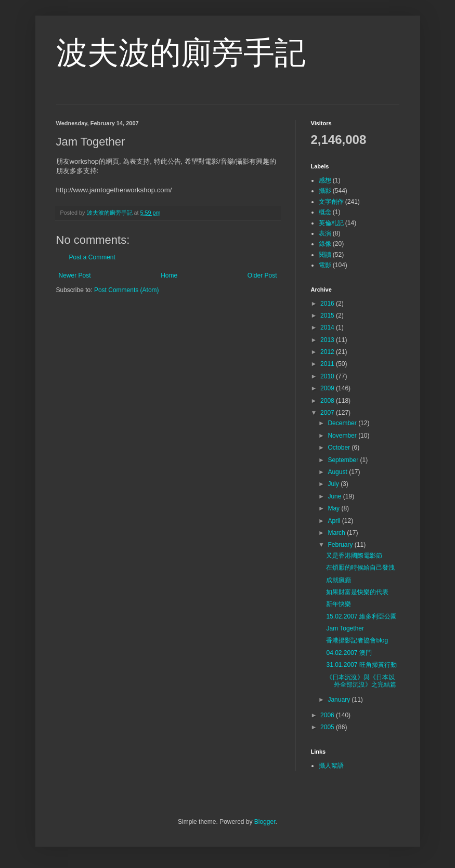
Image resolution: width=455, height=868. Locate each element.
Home (169, 275)
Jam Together (345, 628)
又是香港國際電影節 (354, 556)
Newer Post (75, 275)
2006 (328, 715)
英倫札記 (331, 223)
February (341, 545)
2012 (328, 352)
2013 (328, 340)
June (335, 496)
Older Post (262, 275)
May (334, 508)
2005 (328, 727)
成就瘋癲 (339, 580)
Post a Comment (92, 257)
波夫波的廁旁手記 (181, 53)
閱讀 (325, 255)
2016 (328, 304)
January (340, 700)
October (340, 448)
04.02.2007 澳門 (349, 653)
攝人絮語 (331, 766)
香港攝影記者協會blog (357, 640)
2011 (328, 364)
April (335, 521)
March (337, 533)
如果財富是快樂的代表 (357, 592)
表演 (325, 233)
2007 (328, 413)
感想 (325, 180)
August (338, 472)
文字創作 (331, 202)
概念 (325, 212)
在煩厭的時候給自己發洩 (360, 568)
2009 (328, 388)
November (343, 436)
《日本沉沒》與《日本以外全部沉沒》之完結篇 (361, 681)
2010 (328, 376)
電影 (325, 265)
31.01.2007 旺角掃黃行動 (361, 665)
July (334, 484)
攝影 (325, 191)
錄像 (325, 244)
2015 (328, 315)
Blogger (265, 822)
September (344, 460)
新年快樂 (339, 604)
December (343, 423)
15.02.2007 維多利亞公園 (361, 616)
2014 (328, 327)
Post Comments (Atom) (127, 290)
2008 (328, 401)
